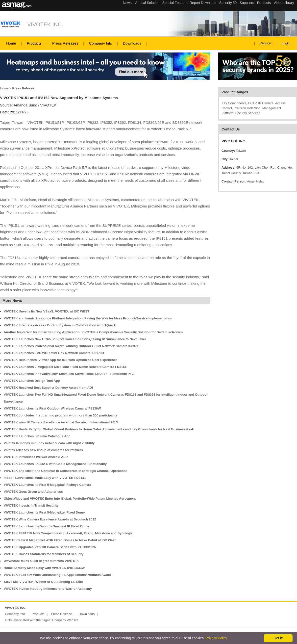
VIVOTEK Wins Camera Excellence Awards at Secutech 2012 (50, 519)
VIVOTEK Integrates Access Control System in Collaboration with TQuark (60, 325)
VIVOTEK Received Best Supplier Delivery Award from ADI (48, 388)
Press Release (62, 614)
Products (34, 43)
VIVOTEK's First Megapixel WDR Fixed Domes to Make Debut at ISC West (60, 540)
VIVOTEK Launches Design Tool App (32, 381)
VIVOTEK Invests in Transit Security (31, 505)
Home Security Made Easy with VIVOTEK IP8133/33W (44, 568)
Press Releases (65, 43)
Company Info (101, 43)
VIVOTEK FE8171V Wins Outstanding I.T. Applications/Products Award (57, 575)
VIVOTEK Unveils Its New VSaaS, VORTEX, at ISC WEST (47, 311)
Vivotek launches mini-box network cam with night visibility (49, 443)
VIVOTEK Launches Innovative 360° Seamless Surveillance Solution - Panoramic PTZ (69, 374)
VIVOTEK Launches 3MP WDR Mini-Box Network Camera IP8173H (54, 353)
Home (11, 43)
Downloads (132, 43)
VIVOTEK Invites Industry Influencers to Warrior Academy (48, 589)
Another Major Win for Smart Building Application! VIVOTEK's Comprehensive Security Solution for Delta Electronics (93, 332)
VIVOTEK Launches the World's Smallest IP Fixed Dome (46, 526)
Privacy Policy (216, 638)
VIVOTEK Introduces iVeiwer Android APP (36, 457)
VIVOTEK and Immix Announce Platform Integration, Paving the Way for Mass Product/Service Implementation (88, 318)
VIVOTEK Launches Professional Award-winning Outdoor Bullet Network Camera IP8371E (72, 346)
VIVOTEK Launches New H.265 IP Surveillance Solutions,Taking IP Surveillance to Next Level (75, 339)
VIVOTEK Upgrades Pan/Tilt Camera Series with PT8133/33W (50, 547)
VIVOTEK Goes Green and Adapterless (33, 492)
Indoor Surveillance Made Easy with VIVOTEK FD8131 (45, 478)
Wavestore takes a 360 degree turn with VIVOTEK (41, 561)
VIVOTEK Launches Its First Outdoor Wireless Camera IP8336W (52, 408)
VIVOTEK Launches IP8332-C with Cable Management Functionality (55, 464)
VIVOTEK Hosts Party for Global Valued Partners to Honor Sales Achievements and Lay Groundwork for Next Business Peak (99, 429)
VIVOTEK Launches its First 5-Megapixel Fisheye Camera (47, 485)
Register (266, 43)
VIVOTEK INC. (45, 24)
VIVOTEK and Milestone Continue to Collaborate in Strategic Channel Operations (66, 471)
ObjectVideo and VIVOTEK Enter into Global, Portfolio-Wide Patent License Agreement (70, 499)
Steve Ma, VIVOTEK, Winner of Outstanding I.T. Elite (43, 582)
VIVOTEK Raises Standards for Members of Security (44, 554)
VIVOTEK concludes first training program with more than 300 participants (61, 415)
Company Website (65, 620)
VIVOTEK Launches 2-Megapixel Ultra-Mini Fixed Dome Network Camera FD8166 (65, 367)
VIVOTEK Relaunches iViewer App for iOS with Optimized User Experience (61, 360)
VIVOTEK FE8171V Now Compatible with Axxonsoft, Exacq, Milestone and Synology (68, 533)
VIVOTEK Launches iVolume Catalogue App (37, 436)
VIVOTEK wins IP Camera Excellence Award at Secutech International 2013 (61, 422)
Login (286, 43)
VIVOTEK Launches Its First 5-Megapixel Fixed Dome (44, 512)
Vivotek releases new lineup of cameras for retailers (43, 450)
